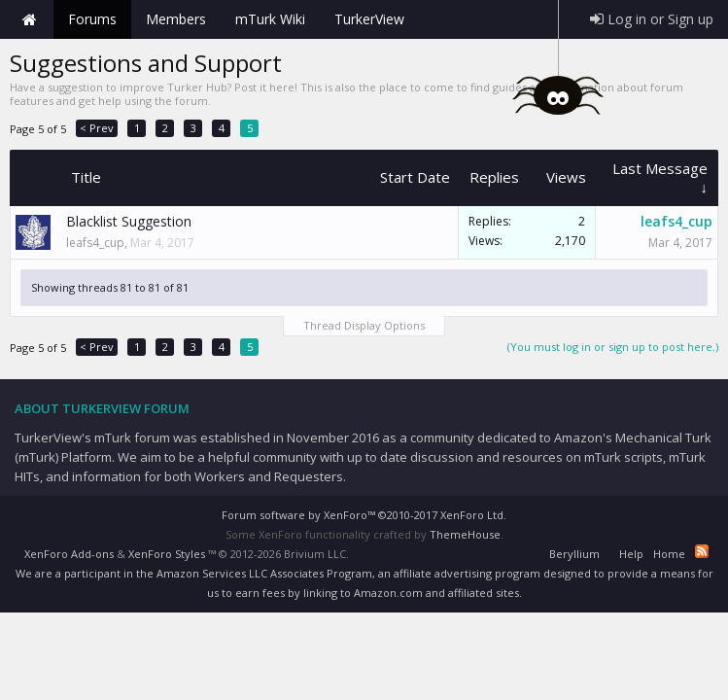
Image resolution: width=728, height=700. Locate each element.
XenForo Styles (167, 554)
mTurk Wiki (270, 19)
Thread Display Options (364, 325)
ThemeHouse (465, 534)
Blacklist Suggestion (129, 221)
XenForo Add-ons (69, 554)
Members (176, 19)
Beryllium (574, 554)
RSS (702, 551)
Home (29, 19)
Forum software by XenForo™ (364, 515)
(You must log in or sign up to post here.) (613, 347)
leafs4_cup (95, 243)
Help (631, 554)
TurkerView (369, 19)
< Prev (97, 128)
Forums (92, 19)
